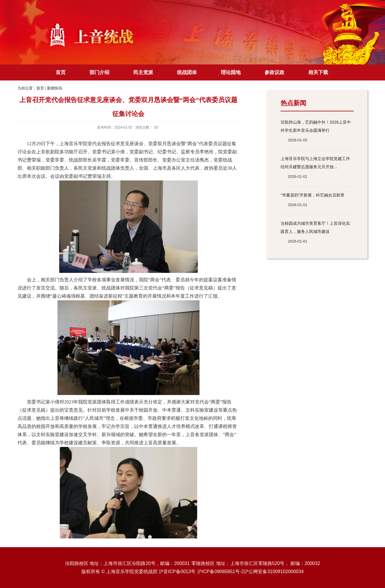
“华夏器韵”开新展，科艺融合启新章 (313, 195)
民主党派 (143, 72)
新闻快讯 (55, 88)
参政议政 (274, 72)
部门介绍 (99, 72)
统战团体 (187, 72)
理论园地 (231, 72)
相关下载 (318, 72)
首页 (61, 72)
